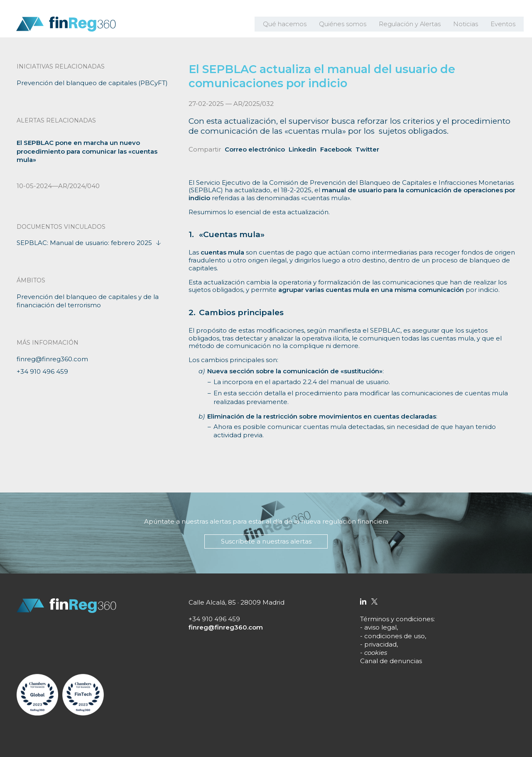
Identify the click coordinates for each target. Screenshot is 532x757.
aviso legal (380, 627)
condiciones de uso (395, 636)
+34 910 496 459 (42, 371)
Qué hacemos (293, 25)
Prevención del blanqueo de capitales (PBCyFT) (92, 83)
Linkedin (303, 149)
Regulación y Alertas (413, 25)
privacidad (380, 644)
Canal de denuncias (391, 661)
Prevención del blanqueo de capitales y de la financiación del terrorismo (88, 301)
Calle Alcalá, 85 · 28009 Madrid (237, 602)
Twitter (367, 149)
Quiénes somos (349, 25)
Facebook (336, 149)
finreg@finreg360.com (52, 359)
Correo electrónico (255, 149)
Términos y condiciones (397, 619)
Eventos (503, 25)
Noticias (467, 25)
